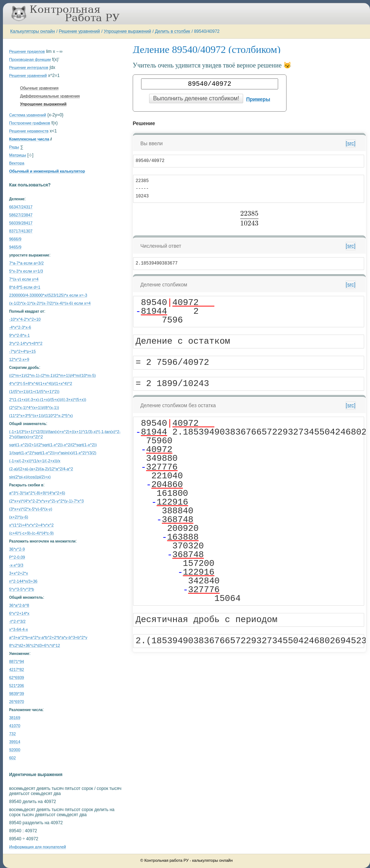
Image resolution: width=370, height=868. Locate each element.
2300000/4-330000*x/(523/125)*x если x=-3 (48, 295)
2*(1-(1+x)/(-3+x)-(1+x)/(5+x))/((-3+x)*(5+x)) (48, 400)
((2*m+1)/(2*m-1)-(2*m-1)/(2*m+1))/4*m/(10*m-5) (52, 375)
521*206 (17, 686)
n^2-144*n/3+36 (23, 581)
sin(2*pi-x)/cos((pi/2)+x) (30, 477)
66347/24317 (21, 207)
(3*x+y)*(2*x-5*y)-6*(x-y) (31, 509)
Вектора (17, 163)
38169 (15, 718)
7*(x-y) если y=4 (24, 279)
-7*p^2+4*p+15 (22, 351)
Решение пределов (27, 51)
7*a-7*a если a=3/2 (26, 263)
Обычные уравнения (39, 88)
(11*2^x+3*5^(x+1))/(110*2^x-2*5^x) (41, 416)
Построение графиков (30, 123)
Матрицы (18, 155)
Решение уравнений (79, 31)
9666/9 (15, 239)
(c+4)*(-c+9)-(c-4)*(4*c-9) (31, 533)
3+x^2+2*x (19, 573)
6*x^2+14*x (19, 613)
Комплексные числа (29, 139)
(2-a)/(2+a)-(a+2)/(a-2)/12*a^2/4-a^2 (41, 469)
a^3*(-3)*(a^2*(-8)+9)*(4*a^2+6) (37, 493)
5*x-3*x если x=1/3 (26, 271)
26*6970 (17, 702)
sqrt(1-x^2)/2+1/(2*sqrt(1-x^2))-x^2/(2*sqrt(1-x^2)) (53, 445)
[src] (351, 143)
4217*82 (17, 670)
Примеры (258, 99)
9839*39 (17, 694)
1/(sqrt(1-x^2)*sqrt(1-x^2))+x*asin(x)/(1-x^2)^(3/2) (53, 453)
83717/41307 (21, 231)
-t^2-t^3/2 (17, 621)
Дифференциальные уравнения (50, 96)
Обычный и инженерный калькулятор (47, 171)
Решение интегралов (29, 67)
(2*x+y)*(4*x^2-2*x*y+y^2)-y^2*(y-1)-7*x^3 (46, 501)
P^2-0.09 (17, 557)
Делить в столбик (173, 31)
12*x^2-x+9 (19, 359)
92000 (15, 750)
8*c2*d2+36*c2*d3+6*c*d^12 (35, 645)
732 (12, 734)
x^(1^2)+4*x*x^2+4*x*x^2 (31, 525)
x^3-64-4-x (19, 629)
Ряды (14, 147)
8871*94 (17, 661)
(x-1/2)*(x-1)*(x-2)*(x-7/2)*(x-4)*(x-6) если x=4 (50, 303)
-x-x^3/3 (16, 565)
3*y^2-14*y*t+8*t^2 (26, 343)
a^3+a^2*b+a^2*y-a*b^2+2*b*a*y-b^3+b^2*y (48, 637)
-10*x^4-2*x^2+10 (25, 319)
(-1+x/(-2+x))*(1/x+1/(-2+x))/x (35, 461)
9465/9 (15, 247)
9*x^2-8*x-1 (20, 335)
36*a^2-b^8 (19, 605)
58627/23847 (21, 215)
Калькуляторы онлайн (33, 31)
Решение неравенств (29, 131)
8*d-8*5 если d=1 (25, 287)
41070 (15, 726)
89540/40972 (207, 31)
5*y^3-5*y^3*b (22, 589)
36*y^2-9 (17, 549)
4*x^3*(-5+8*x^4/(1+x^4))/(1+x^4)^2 (41, 383)
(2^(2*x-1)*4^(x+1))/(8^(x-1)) (34, 408)
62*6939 (17, 678)
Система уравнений (28, 115)
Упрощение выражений (128, 31)
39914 (15, 742)
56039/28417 (21, 223)
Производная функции (30, 59)
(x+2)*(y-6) (19, 517)
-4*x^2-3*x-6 (20, 327)
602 (12, 758)
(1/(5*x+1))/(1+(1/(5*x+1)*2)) (34, 391)
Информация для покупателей (38, 847)
